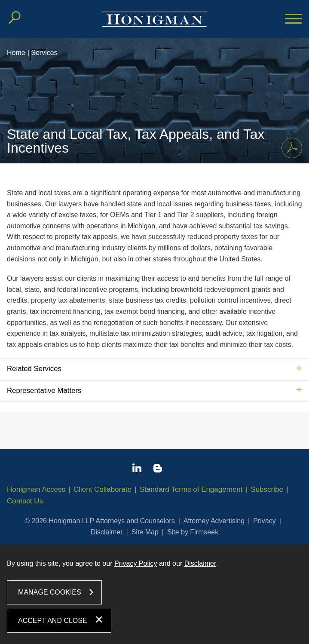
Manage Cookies (50, 592)
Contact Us (25, 501)
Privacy (264, 521)
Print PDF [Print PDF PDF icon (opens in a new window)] (289, 146)
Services (44, 53)
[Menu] (294, 19)
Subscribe (267, 489)
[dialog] (154, 594)
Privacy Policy (136, 563)
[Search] (15, 18)
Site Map (145, 532)
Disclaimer (107, 532)
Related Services (34, 369)
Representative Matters (44, 391)
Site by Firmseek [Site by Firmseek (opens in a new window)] (193, 532)
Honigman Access (36, 489)
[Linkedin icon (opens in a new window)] (137, 469)
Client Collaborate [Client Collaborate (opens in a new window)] (102, 489)
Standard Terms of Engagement (191, 489)
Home (16, 53)
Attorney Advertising (214, 521)
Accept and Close (53, 621)
